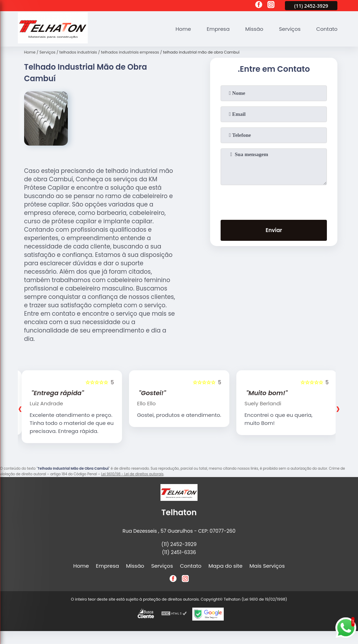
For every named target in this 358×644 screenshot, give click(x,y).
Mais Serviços (267, 566)
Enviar (274, 230)
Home (182, 29)
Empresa (217, 29)
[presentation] (274, 201)
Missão (253, 29)
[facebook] (259, 6)
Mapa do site (225, 566)
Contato (327, 29)
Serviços (289, 29)
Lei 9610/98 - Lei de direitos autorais (132, 474)
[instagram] (271, 6)
